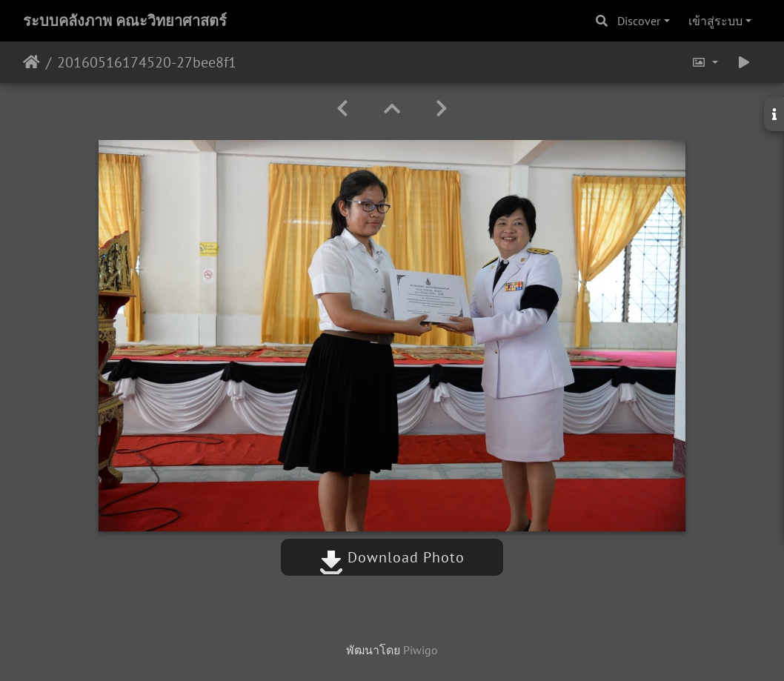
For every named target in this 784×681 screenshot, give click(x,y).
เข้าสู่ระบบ (715, 21)
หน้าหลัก (31, 62)
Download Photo (392, 557)
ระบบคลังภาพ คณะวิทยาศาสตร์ (125, 21)
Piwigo (421, 650)
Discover (639, 21)
